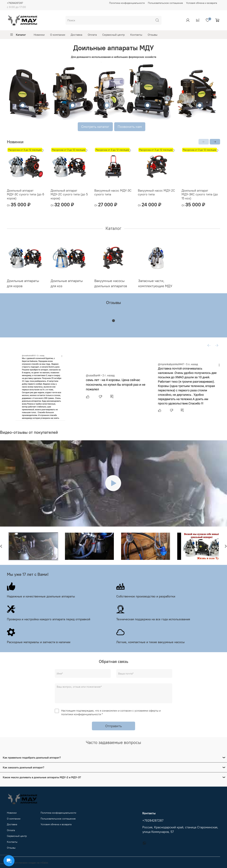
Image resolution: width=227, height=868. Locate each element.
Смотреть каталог (95, 127)
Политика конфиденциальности (127, 3)
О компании (58, 35)
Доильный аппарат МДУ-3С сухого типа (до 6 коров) (26, 194)
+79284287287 (15, 3)
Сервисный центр (113, 35)
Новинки (39, 35)
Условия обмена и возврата (202, 3)
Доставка (76, 35)
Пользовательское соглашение (165, 3)
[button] (33, 546)
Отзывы (153, 35)
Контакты (136, 35)
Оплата (92, 35)
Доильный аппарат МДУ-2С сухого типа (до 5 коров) (69, 194)
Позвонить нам (130, 127)
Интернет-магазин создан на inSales (28, 863)
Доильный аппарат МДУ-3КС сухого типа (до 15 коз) (200, 194)
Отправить (113, 726)
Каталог (18, 35)
